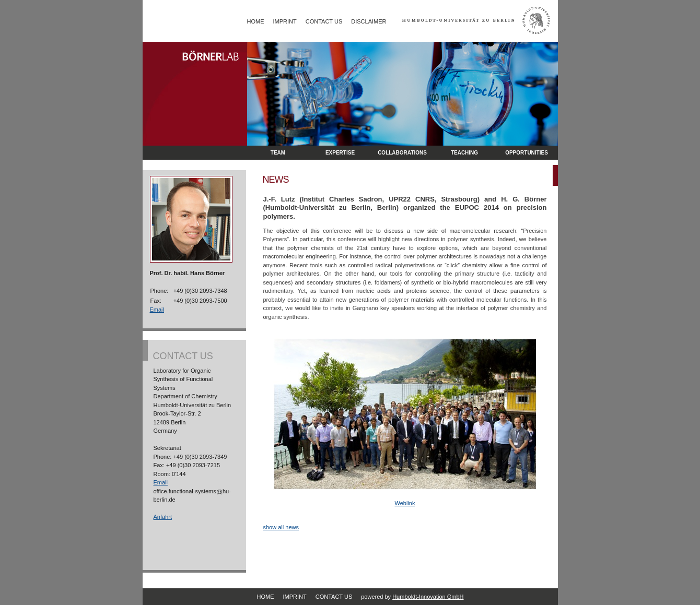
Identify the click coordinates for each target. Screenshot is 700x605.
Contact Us (324, 21)
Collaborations (402, 153)
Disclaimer (369, 21)
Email (157, 310)
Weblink (405, 503)
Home (256, 21)
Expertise (340, 153)
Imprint (285, 21)
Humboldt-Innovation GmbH (428, 597)
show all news (281, 527)
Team (278, 153)
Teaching (464, 153)
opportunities (527, 153)
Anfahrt (163, 517)
